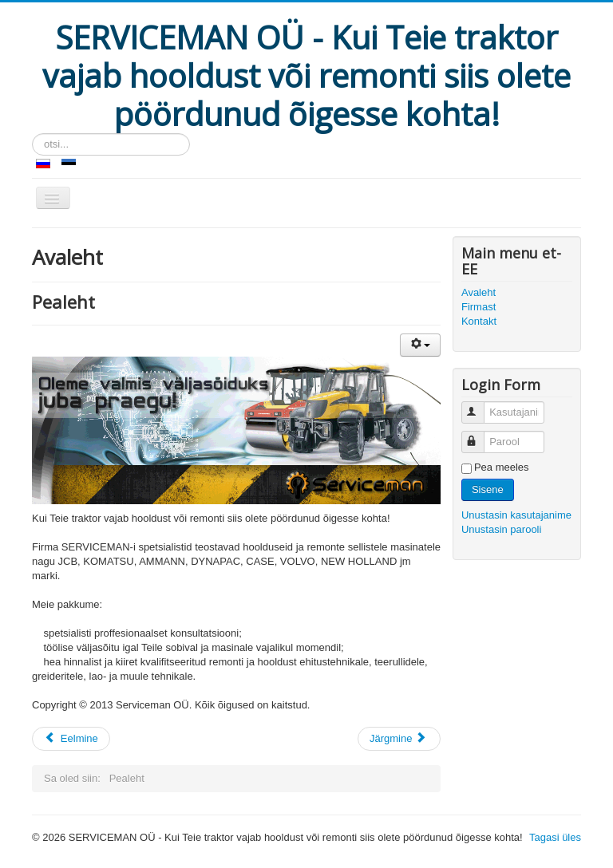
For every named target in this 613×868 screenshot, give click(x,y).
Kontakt (479, 321)
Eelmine (71, 738)
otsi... (32, 134)
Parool (480, 435)
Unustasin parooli (501, 529)
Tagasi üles (555, 837)
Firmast (479, 307)
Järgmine (398, 738)
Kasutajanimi (480, 406)
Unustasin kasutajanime (516, 515)
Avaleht (479, 292)
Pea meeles (502, 467)
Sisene (488, 489)
